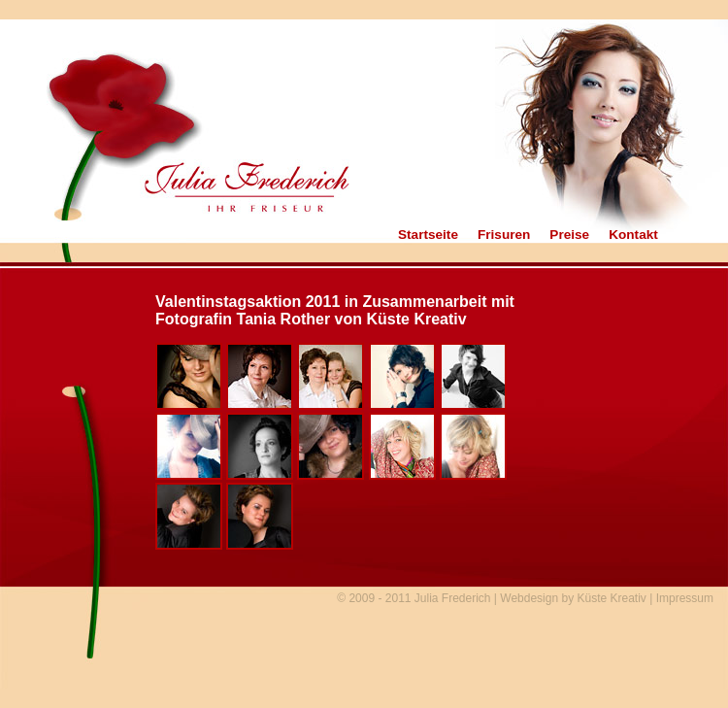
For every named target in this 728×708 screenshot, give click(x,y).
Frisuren (504, 235)
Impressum (685, 598)
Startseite (428, 235)
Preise (569, 235)
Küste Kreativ (611, 598)
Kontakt (633, 235)
